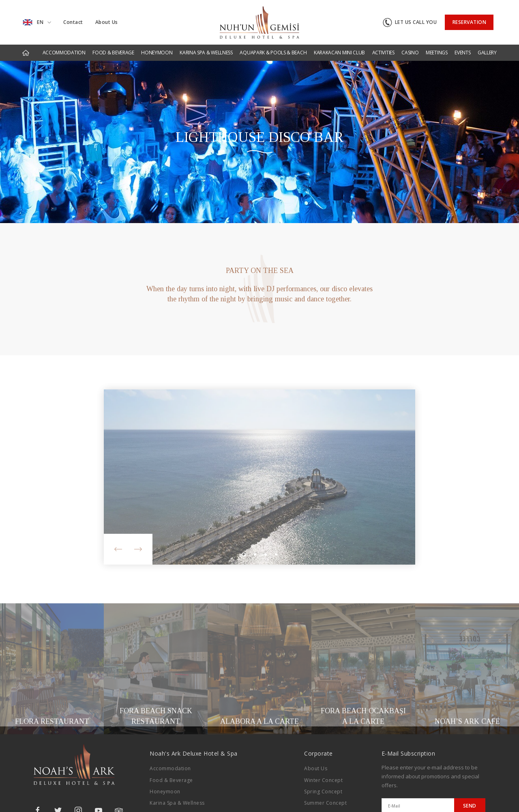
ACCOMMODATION (64, 53)
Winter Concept (323, 780)
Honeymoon (165, 792)
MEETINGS (437, 53)
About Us (107, 22)
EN (37, 22)
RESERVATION (470, 22)
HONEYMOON (157, 53)
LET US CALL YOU (410, 23)
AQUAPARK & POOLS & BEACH (273, 53)
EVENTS (462, 53)
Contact (73, 22)
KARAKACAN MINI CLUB (339, 53)
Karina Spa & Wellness (177, 803)
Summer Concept (325, 803)
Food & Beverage (171, 780)
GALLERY (487, 53)
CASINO (410, 53)
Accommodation (170, 768)
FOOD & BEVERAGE (113, 53)
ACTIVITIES (383, 53)
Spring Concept (323, 792)
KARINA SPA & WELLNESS (206, 53)
